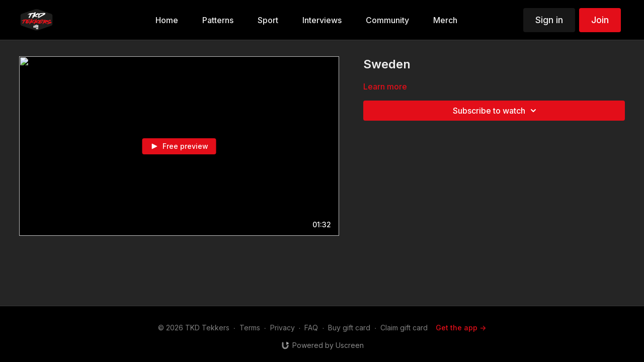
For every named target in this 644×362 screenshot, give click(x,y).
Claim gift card (404, 328)
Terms (250, 328)
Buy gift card (349, 328)
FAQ (311, 328)
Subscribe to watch (496, 111)
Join (600, 20)
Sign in (549, 20)
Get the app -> (461, 328)
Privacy (283, 328)
